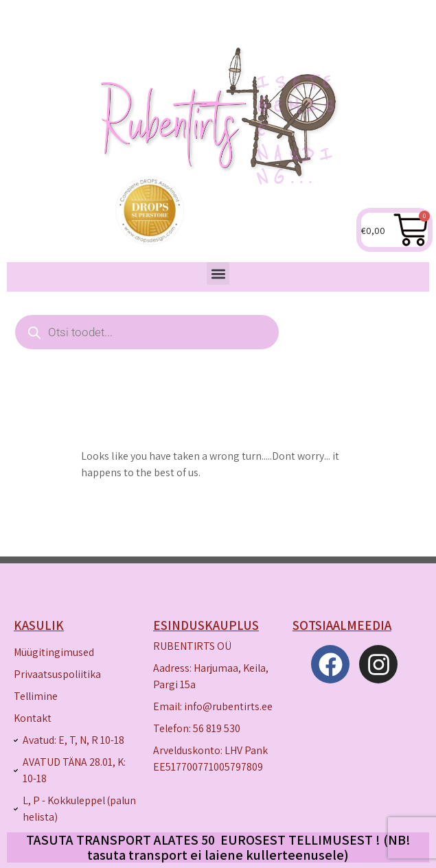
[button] (218, 273)
